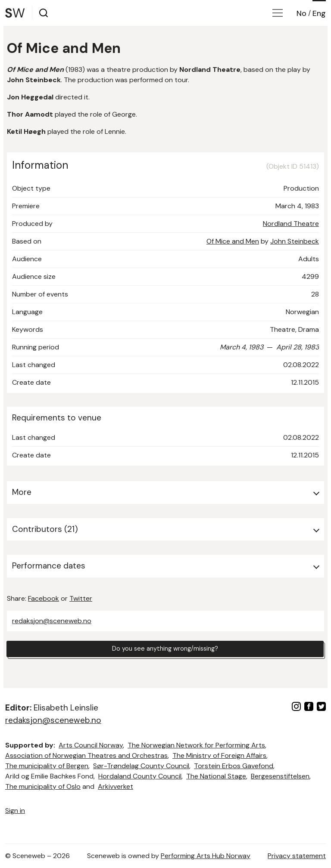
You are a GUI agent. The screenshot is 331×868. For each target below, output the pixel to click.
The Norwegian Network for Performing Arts (196, 745)
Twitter (81, 598)
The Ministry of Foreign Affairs (219, 755)
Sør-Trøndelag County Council (141, 766)
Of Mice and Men (233, 241)
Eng (319, 13)
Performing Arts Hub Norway (206, 856)
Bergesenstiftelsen (280, 776)
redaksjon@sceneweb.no (52, 621)
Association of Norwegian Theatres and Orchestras (86, 755)
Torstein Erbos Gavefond (234, 766)
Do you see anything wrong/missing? (165, 650)
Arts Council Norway (91, 745)
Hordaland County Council (140, 776)
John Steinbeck (295, 241)
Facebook (44, 598)
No (301, 13)
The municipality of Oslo (43, 786)
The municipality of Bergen (47, 766)
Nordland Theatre (291, 224)
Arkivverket (116, 786)
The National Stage (216, 776)
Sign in (15, 811)
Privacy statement (297, 856)
